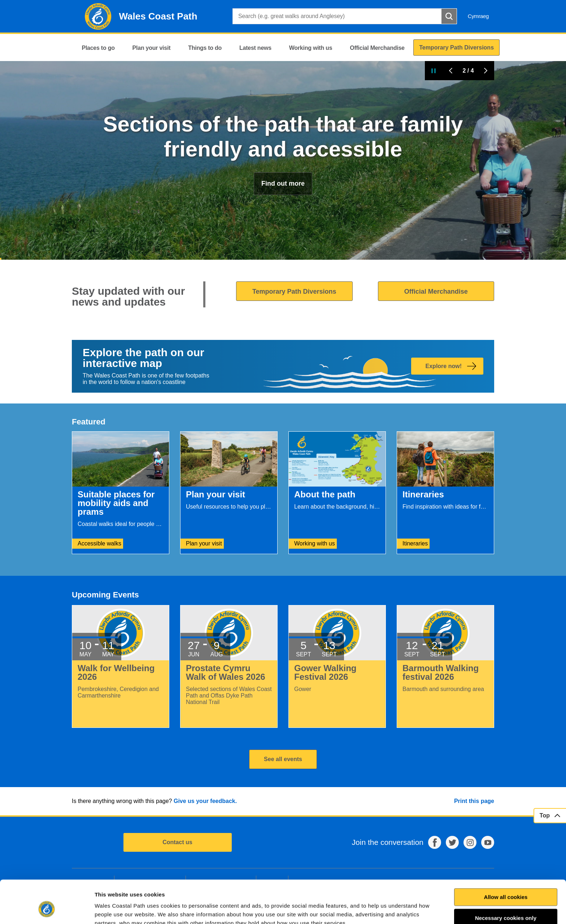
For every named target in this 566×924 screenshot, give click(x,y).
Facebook (435, 842)
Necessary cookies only (506, 881)
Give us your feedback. (205, 801)
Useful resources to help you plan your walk (283, 159)
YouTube (488, 842)
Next (486, 71)
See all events (283, 759)
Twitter (452, 842)
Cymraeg (478, 16)
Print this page (474, 801)
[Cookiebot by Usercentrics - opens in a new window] (47, 910)
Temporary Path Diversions (294, 292)
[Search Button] (449, 16)
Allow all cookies (506, 860)
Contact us (177, 842)
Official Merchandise (436, 292)
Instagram (470, 842)
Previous (451, 71)
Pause (434, 71)
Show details (392, 910)
